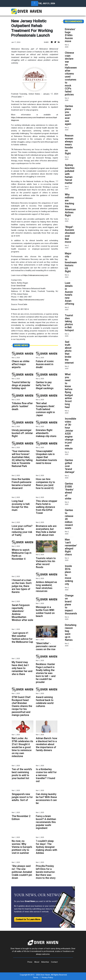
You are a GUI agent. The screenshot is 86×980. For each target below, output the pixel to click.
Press (30, 962)
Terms (36, 978)
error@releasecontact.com (46, 325)
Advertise (45, 962)
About (37, 962)
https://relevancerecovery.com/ (31, 300)
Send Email (21, 286)
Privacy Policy (47, 978)
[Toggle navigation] (35, 3)
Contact (54, 962)
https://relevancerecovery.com (36, 275)
